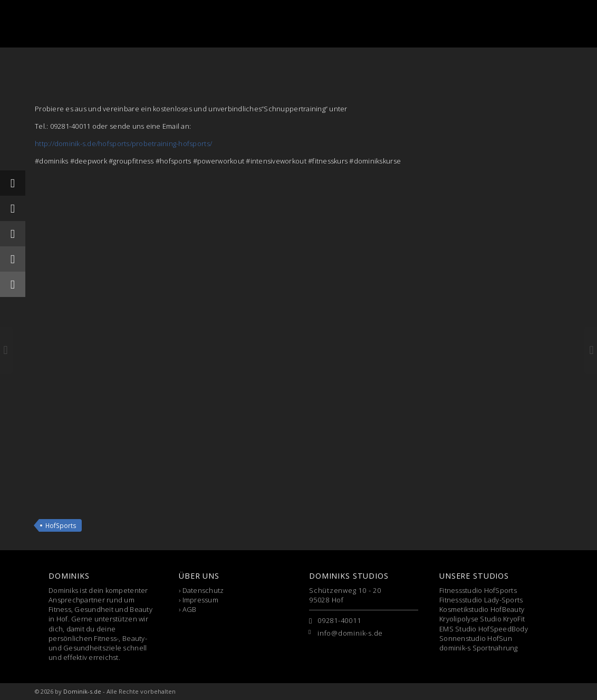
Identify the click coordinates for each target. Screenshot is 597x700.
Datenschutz (203, 590)
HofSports (61, 525)
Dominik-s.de (82, 691)
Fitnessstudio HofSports (478, 590)
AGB (190, 609)
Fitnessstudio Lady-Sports (481, 600)
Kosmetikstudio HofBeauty (482, 609)
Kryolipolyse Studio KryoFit (482, 619)
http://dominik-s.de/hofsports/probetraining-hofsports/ (123, 143)
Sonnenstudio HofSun (476, 638)
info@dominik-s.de (350, 633)
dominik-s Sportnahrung (479, 648)
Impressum (200, 600)
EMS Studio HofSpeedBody (484, 629)
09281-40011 (339, 620)
